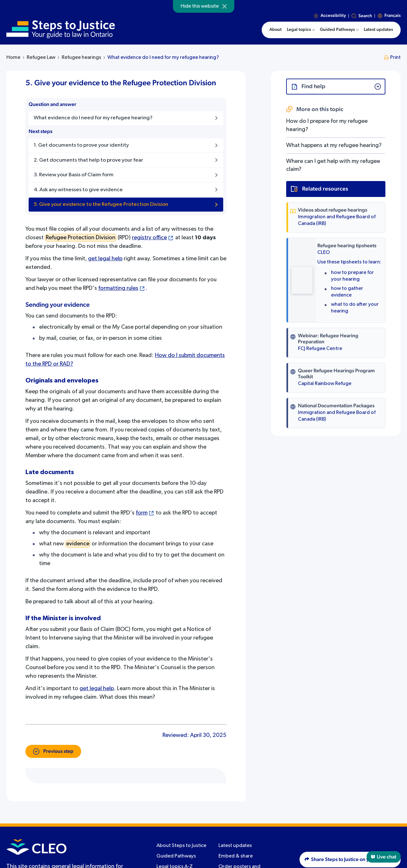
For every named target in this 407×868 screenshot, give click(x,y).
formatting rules (118, 288)
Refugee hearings (81, 58)
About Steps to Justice (181, 846)
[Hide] (224, 6)
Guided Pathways (176, 856)
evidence (78, 544)
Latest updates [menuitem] (378, 30)
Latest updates (235, 846)
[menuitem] (301, 30)
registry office (149, 238)
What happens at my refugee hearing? (334, 145)
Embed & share (236, 856)
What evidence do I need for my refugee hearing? (163, 58)
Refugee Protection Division (81, 238)
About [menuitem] (276, 30)
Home (13, 58)
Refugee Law (41, 58)
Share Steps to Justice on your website (350, 859)
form (142, 513)
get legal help (105, 259)
